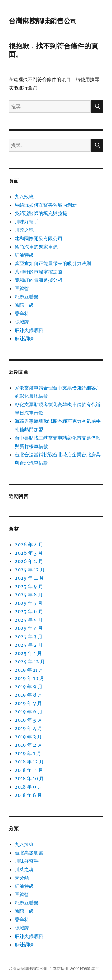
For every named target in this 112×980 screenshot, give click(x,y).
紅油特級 (24, 255)
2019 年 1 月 (28, 753)
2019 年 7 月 (28, 703)
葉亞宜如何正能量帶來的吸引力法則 (53, 263)
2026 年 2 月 (29, 561)
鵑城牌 (22, 322)
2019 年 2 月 (28, 745)
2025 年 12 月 (30, 570)
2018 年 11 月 (29, 770)
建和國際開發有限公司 (39, 238)
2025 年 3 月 (29, 636)
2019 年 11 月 (29, 670)
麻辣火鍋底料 (29, 330)
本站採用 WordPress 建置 (76, 969)
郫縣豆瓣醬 (27, 297)
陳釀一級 (24, 305)
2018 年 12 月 (29, 762)
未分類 (22, 878)
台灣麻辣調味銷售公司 (43, 21)
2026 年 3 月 (29, 553)
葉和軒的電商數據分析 (39, 280)
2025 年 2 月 (29, 645)
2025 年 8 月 (29, 595)
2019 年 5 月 (28, 720)
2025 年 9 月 (29, 586)
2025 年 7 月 (29, 603)
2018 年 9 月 (28, 787)
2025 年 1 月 (28, 653)
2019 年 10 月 (29, 678)
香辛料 (22, 313)
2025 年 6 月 (29, 611)
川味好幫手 (27, 222)
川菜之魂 (24, 230)
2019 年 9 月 (29, 687)
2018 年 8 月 (28, 795)
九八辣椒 (24, 197)
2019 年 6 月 (29, 712)
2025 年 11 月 (29, 578)
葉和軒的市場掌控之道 (39, 272)
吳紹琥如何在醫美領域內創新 (46, 205)
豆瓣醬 (22, 288)
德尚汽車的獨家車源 (36, 247)
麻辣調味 (24, 338)
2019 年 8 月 (28, 695)
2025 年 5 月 (29, 620)
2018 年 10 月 (29, 778)
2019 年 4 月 (28, 728)
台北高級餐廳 (29, 853)
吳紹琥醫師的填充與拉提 (41, 213)
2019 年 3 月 (28, 737)
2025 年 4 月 (29, 628)
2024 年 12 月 (30, 661)
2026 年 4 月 (29, 545)
